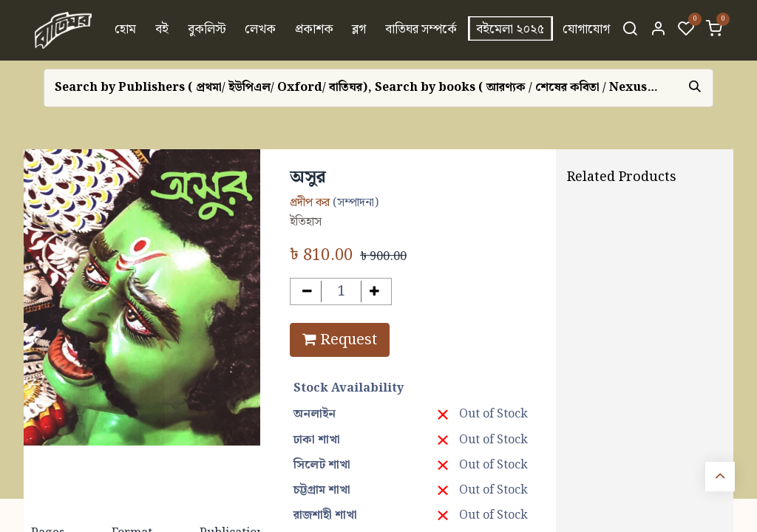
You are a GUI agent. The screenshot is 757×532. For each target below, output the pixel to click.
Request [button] (340, 340)
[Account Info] (658, 30)
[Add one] (375, 291)
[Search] (630, 30)
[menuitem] (126, 30)
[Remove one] (307, 291)
